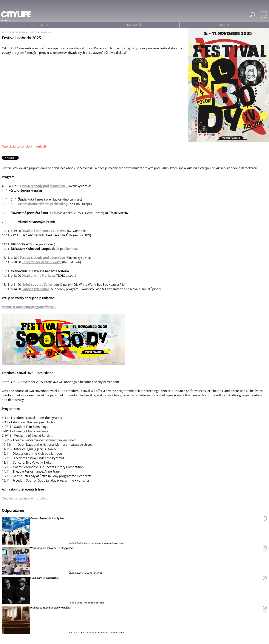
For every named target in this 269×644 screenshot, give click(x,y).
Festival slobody (41, 32)
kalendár (135, 25)
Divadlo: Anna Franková (38, 276)
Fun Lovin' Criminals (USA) (45, 578)
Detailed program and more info (25, 498)
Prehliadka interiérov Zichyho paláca (50, 608)
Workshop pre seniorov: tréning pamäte (52, 548)
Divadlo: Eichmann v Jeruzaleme (44, 231)
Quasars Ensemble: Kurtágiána (47, 518)
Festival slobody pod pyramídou (42, 258)
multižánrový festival (15, 32)
